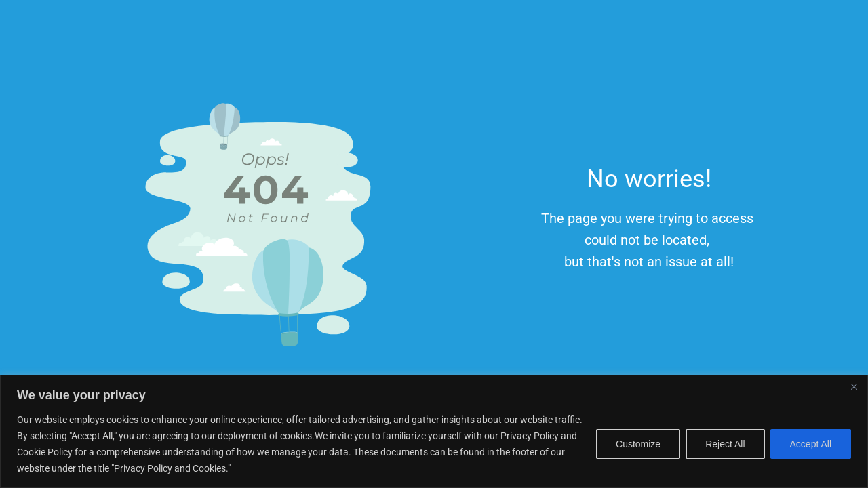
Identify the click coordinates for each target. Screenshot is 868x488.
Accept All (811, 444)
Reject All (725, 444)
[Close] (854, 386)
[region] (434, 431)
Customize (638, 444)
